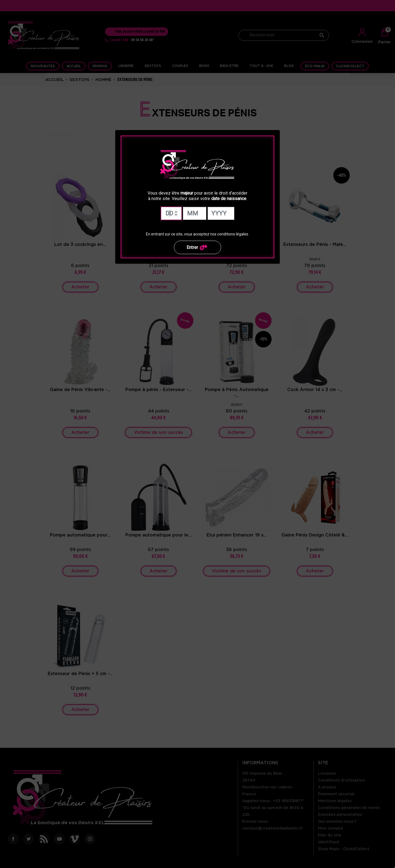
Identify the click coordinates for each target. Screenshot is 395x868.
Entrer (198, 247)
